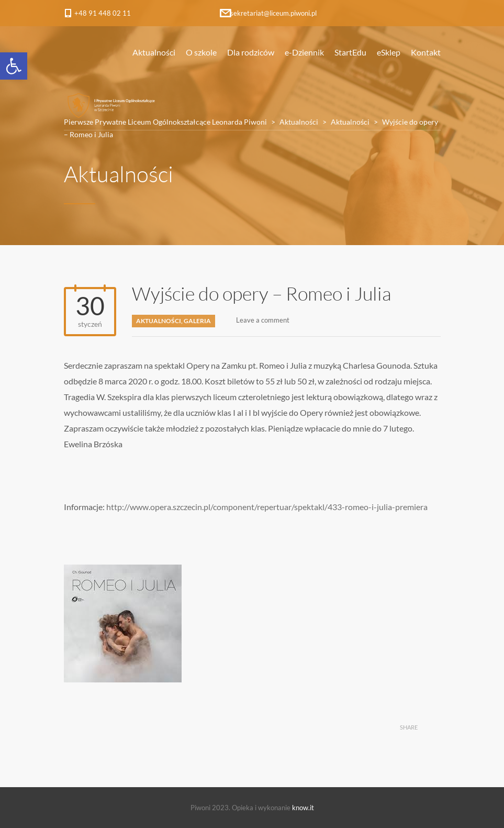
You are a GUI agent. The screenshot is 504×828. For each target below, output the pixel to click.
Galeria (197, 321)
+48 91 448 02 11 (103, 13)
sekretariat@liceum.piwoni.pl (273, 13)
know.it (303, 808)
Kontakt (426, 52)
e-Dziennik (304, 52)
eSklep (389, 52)
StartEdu (350, 52)
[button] (14, 66)
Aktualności (154, 52)
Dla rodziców (251, 52)
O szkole (201, 52)
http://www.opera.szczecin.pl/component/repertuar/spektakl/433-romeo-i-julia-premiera (267, 507)
